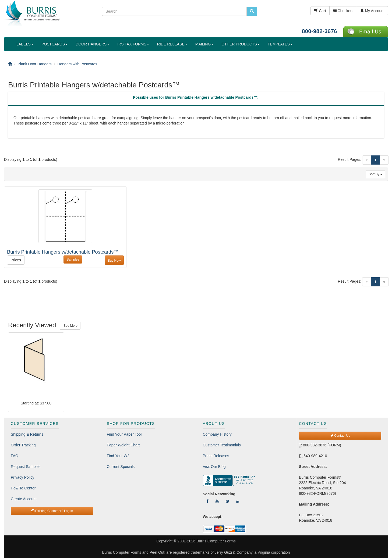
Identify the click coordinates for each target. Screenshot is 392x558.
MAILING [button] (204, 44)
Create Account (24, 499)
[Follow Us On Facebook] (207, 501)
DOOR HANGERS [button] (92, 44)
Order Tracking (23, 445)
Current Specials (121, 467)
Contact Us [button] (340, 436)
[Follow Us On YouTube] (217, 501)
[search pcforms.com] (252, 11)
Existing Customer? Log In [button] (52, 511)
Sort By (375, 174)
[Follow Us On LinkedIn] (238, 501)
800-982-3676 (319, 31)
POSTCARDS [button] (54, 44)
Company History (217, 434)
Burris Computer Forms (216, 541)
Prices (16, 260)
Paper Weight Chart (123, 445)
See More (70, 326)
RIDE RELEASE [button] (172, 44)
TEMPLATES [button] (280, 44)
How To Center (23, 488)
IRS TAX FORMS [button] (133, 44)
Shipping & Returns (27, 434)
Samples (73, 260)
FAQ (15, 456)
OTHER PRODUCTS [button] (240, 44)
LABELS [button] (25, 44)
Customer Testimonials (222, 445)
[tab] (196, 99)
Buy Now (114, 261)
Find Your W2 (118, 456)
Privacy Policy (22, 477)
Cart (320, 11)
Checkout (343, 11)
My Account (372, 11)
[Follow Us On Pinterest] (227, 501)
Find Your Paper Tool (124, 434)
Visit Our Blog (214, 467)
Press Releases (216, 456)
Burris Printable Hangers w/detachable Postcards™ (63, 252)
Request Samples (26, 467)
